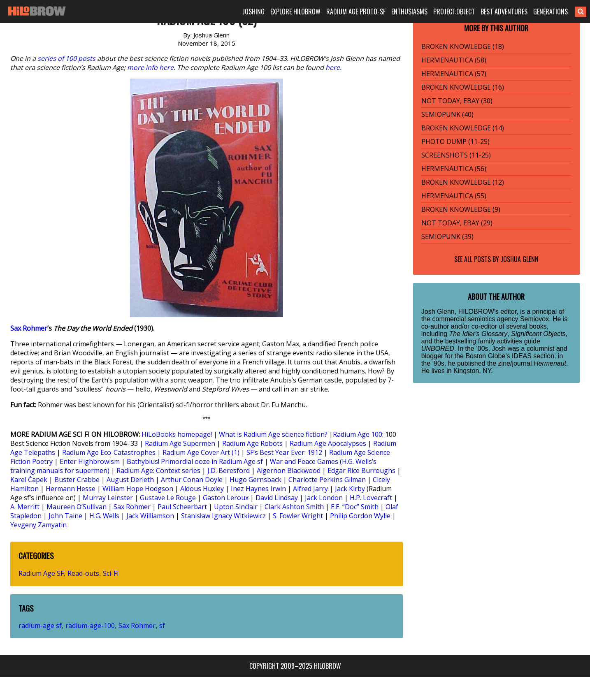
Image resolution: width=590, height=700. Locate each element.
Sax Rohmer (29, 328)
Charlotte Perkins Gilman (327, 480)
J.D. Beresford (229, 471)
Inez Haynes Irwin (258, 489)
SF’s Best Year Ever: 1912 (284, 452)
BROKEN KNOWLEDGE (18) (463, 46)
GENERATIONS (551, 12)
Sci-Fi (111, 573)
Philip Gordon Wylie (360, 516)
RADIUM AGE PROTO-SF (356, 12)
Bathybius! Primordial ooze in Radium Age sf (195, 461)
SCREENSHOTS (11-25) (456, 155)
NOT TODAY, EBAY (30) (457, 101)
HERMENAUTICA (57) (454, 74)
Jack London (324, 498)
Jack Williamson (150, 516)
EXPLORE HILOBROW (295, 12)
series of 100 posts (66, 58)
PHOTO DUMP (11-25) (455, 141)
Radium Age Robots (252, 443)
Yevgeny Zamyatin (38, 525)
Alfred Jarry (310, 489)
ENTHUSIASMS (409, 12)
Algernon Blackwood (289, 471)
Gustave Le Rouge (168, 498)
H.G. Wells (104, 516)
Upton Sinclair (236, 507)
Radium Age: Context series (158, 471)
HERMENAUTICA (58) (454, 60)
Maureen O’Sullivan (77, 507)
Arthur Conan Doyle (192, 480)
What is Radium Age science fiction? (273, 434)
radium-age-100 (90, 626)
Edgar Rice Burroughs (361, 471)
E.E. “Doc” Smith (355, 507)
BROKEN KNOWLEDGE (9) (461, 209)
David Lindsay (277, 498)
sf (162, 626)
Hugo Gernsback (256, 480)
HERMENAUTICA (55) (454, 196)
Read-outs (83, 573)
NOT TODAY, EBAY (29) (457, 223)
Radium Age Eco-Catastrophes (109, 452)
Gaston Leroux (226, 498)
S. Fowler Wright (298, 516)
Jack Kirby (350, 489)
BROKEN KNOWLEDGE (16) (463, 87)
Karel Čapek (29, 480)
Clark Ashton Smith (294, 507)
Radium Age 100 (358, 434)
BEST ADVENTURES (504, 12)
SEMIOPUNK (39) (447, 236)
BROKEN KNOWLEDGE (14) (463, 128)
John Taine (65, 516)
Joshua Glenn (520, 259)
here (333, 67)
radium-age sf (40, 626)
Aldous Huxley (202, 489)
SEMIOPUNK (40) (447, 114)
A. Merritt (25, 507)
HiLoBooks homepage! (177, 434)
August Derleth (130, 480)
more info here (150, 67)
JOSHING (253, 12)
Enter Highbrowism (90, 461)
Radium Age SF (41, 573)
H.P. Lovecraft (371, 498)
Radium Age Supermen (180, 443)
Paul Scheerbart (182, 507)
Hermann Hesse (71, 489)
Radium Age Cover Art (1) (201, 452)
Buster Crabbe (77, 480)
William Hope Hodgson (138, 489)
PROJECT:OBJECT (454, 12)
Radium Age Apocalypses (328, 443)
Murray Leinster (108, 498)
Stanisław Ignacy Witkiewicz (223, 516)
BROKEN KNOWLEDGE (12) (463, 182)
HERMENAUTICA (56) (454, 169)
